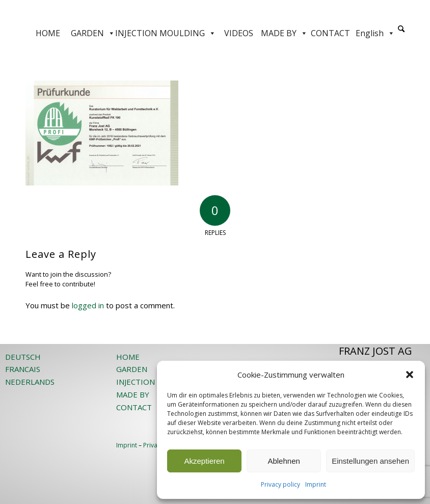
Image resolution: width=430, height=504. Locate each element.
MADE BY (284, 33)
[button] (410, 375)
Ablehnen (284, 461)
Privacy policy (280, 484)
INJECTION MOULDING (166, 33)
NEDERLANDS (30, 382)
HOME (48, 33)
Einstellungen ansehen (370, 461)
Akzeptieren (204, 461)
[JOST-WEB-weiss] (215, 11)
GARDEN (93, 33)
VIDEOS (239, 33)
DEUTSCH (23, 357)
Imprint (316, 484)
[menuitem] (401, 33)
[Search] (401, 29)
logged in (88, 305)
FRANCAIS (23, 369)
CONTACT (330, 33)
